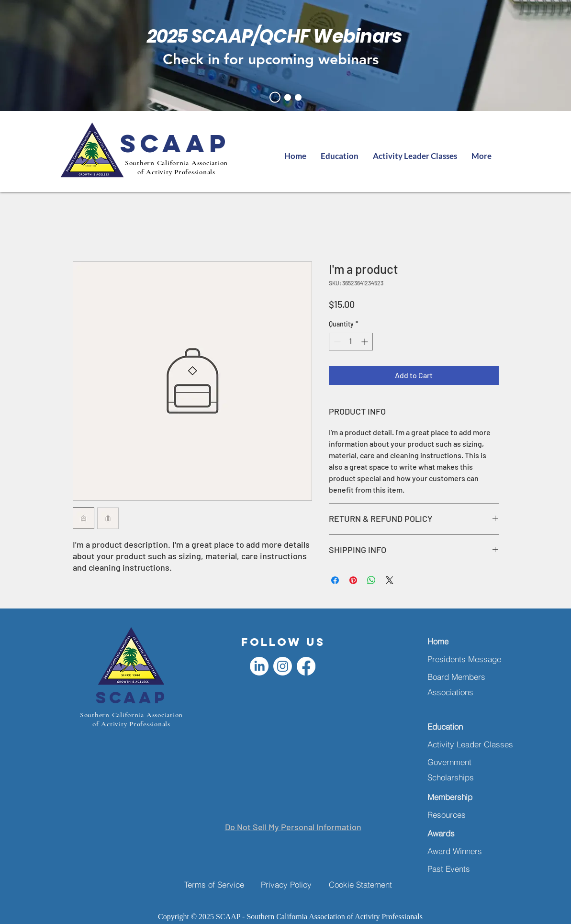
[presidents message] (288, 97)
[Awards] (459, 833)
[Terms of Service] (218, 884)
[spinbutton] (351, 342)
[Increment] (365, 342)
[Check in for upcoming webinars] (274, 59)
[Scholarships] (459, 777)
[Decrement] (336, 342)
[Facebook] (306, 666)
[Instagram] (283, 666)
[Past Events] (459, 869)
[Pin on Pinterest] (353, 580)
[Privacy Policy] (295, 884)
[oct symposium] (298, 97)
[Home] (459, 641)
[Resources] (459, 815)
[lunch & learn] (275, 97)
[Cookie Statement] (363, 884)
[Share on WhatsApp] (371, 580)
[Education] (459, 727)
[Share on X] (390, 580)
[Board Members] (459, 677)
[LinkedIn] (259, 666)
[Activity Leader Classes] (471, 744)
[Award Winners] (459, 851)
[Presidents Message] (467, 659)
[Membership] (459, 797)
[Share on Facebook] (335, 580)
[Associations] (459, 692)
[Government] (459, 762)
